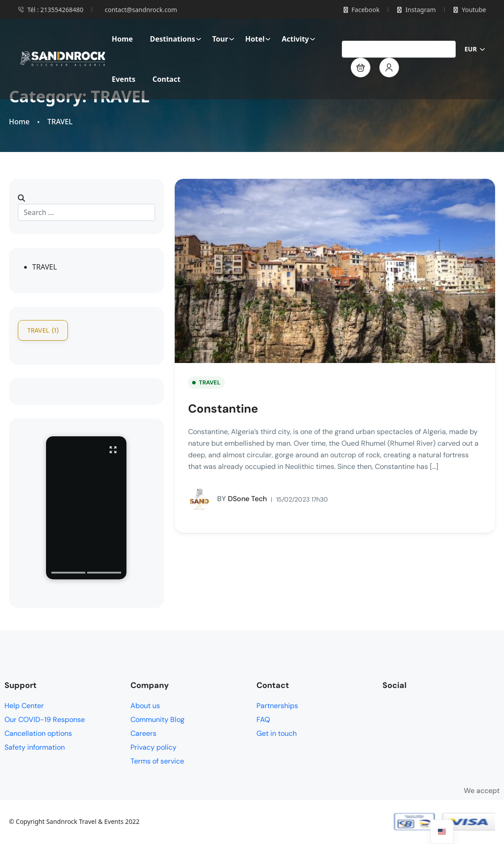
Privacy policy (153, 747)
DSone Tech (227, 499)
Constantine (223, 409)
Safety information (35, 747)
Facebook (362, 10)
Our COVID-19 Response (45, 720)
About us (145, 706)
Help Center (24, 706)
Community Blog (157, 720)
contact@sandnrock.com (141, 10)
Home (122, 39)
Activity (298, 39)
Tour (223, 39)
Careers (143, 733)
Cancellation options (38, 733)
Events (124, 79)
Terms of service (157, 761)
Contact (166, 79)
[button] (361, 68)
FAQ (263, 720)
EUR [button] (475, 49)
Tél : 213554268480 (50, 10)
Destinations (176, 39)
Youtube (470, 10)
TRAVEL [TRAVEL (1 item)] (43, 330)
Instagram (416, 10)
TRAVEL (60, 122)
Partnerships (277, 706)
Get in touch (277, 733)
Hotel (258, 39)
